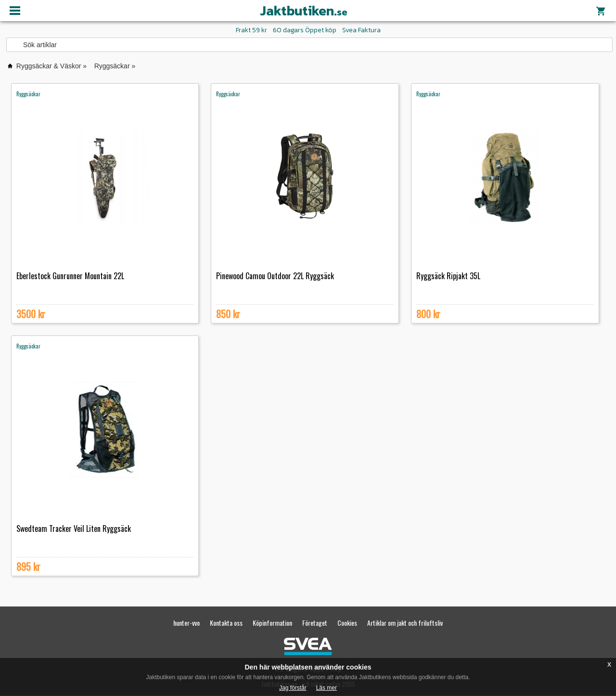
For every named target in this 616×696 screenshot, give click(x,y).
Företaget (315, 623)
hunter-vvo (186, 623)
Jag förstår (293, 688)
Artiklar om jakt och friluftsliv (405, 623)
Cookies (347, 623)
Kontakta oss (226, 623)
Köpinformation (272, 623)
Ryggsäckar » (115, 66)
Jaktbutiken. (304, 11)
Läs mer (327, 688)
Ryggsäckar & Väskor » (51, 66)
